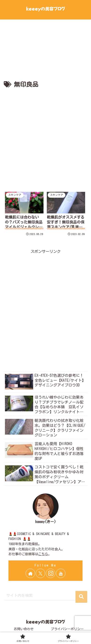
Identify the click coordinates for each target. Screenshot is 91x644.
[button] (81, 597)
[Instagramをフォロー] (51, 573)
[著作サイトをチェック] (30, 573)
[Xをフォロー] (40, 573)
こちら (43, 554)
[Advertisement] (45, 138)
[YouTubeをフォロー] (61, 573)
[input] (45, 596)
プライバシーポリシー (67, 629)
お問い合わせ (24, 629)
